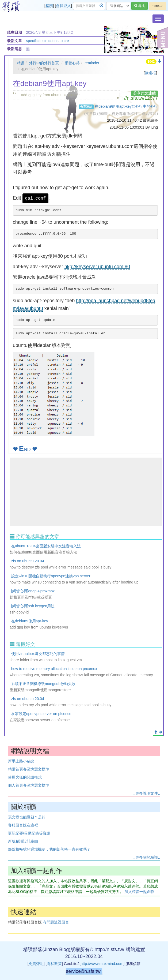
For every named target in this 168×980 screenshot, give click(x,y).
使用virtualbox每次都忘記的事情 (38, 654)
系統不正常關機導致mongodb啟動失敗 (43, 684)
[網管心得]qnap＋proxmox (33, 591)
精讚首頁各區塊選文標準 (29, 769)
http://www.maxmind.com (102, 964)
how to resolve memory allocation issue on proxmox (54, 669)
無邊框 (150, 73)
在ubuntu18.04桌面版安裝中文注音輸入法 (46, 546)
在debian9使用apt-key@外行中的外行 (126, 106)
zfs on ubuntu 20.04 (28, 561)
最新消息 (14, 49)
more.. (157, 6)
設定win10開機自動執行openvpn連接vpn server (51, 576)
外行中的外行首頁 (44, 63)
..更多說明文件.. (147, 793)
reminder (92, 63)
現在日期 (14, 32)
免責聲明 (36, 964)
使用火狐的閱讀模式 (25, 777)
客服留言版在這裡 (23, 825)
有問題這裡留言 (56, 922)
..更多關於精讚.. (147, 857)
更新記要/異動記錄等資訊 (29, 833)
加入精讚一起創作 (139, 892)
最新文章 (14, 41)
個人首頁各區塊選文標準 (29, 785)
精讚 (49, 6)
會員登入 (63, 6)
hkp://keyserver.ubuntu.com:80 (97, 267)
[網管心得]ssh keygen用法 (33, 606)
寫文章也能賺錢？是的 (27, 817)
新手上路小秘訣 (21, 761)
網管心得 (72, 63)
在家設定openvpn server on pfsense (41, 714)
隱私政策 (54, 964)
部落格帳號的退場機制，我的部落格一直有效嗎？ (49, 849)
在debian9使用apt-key (30, 621)
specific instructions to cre (47, 41)
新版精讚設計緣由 (23, 841)
